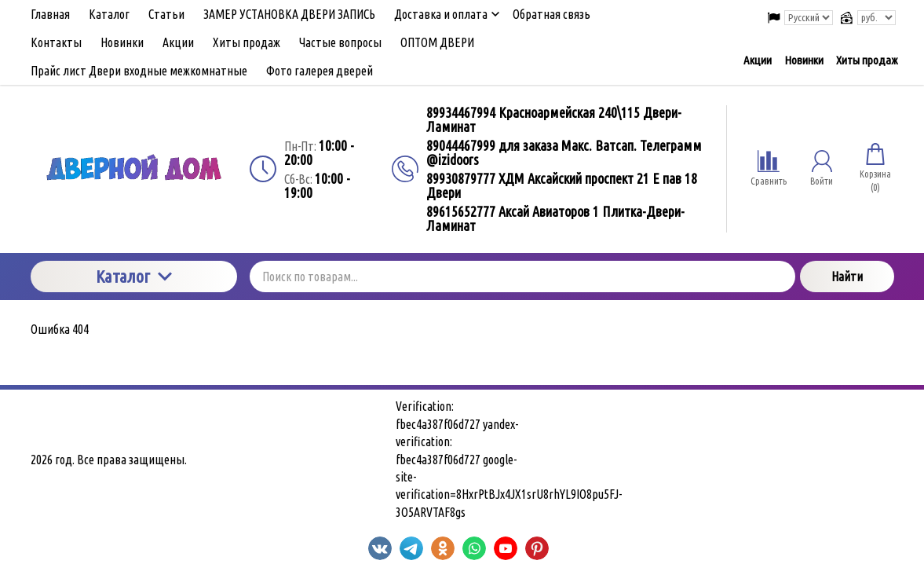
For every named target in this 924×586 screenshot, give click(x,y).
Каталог (134, 276)
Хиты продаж (867, 60)
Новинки (804, 60)
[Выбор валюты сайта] (877, 18)
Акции (758, 60)
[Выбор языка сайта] (809, 18)
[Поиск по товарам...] (522, 277)
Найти (847, 277)
